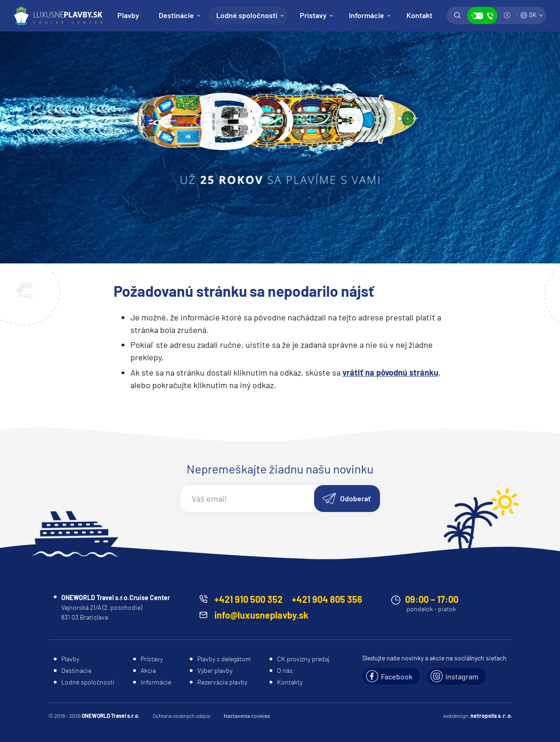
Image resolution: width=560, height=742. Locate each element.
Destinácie (176, 15)
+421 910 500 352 (248, 599)
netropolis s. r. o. (491, 716)
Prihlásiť (507, 15)
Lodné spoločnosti (247, 15)
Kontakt (419, 15)
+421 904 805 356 (327, 599)
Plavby (128, 15)
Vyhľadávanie (457, 15)
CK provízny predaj (303, 659)
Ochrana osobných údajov (182, 716)
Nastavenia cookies (247, 716)
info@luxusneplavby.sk (261, 615)
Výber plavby (215, 670)
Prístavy (313, 15)
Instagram (462, 676)
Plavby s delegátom (224, 659)
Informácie (367, 15)
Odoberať (355, 498)
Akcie (148, 670)
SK (533, 15)
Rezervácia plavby (222, 682)
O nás (285, 670)
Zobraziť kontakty (482, 16)
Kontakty (290, 682)
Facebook (397, 676)
